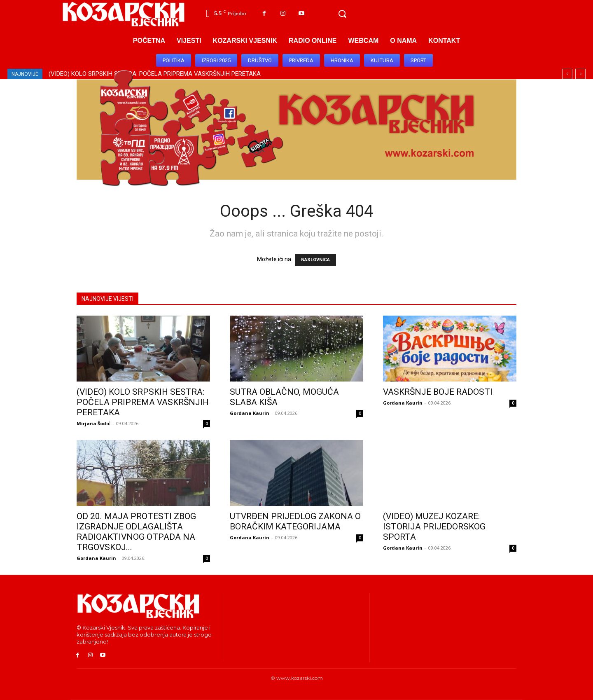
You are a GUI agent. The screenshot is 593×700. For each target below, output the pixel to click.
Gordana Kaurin (250, 413)
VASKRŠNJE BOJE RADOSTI (438, 392)
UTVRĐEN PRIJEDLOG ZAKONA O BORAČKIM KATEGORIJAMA (295, 521)
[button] (342, 14)
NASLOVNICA (315, 260)
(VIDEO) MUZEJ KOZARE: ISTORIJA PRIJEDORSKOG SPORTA (434, 527)
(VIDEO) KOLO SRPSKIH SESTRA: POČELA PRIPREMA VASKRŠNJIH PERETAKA (143, 402)
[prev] (567, 74)
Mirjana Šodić (93, 423)
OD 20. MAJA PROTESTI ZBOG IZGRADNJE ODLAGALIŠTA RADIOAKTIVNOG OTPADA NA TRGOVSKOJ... (136, 532)
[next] (580, 74)
